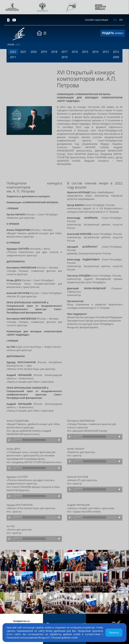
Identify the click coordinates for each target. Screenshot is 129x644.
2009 (116, 57)
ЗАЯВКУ (113, 33)
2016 (75, 52)
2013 (106, 52)
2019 (44, 52)
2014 (95, 52)
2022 (13, 52)
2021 (23, 52)
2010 (65, 57)
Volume (59, 440)
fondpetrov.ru (21, 621)
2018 (54, 52)
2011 (13, 57)
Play (9, 440)
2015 (85, 52)
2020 (34, 52)
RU (115, 20)
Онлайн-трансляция (96, 20)
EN (121, 20)
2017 (65, 52)
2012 (116, 52)
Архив (11, 45)
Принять (114, 632)
